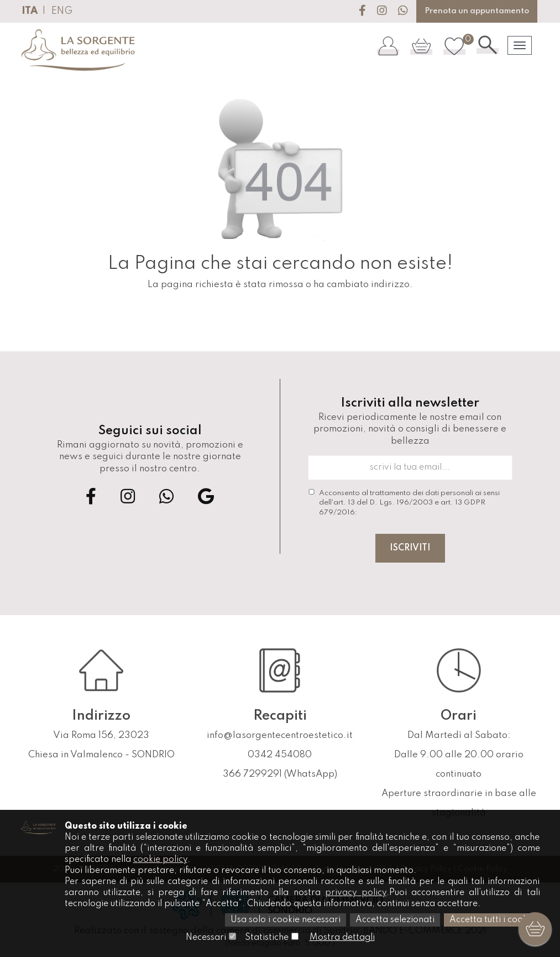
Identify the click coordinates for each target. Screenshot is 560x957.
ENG (62, 11)
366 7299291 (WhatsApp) (280, 774)
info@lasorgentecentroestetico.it (280, 735)
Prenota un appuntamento (477, 11)
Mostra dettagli (342, 938)
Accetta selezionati (395, 920)
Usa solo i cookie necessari (286, 920)
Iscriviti (410, 548)
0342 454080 (280, 755)
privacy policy (356, 893)
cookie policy (160, 860)
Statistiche (267, 938)
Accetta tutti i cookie (492, 920)
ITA (30, 11)
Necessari (206, 938)
